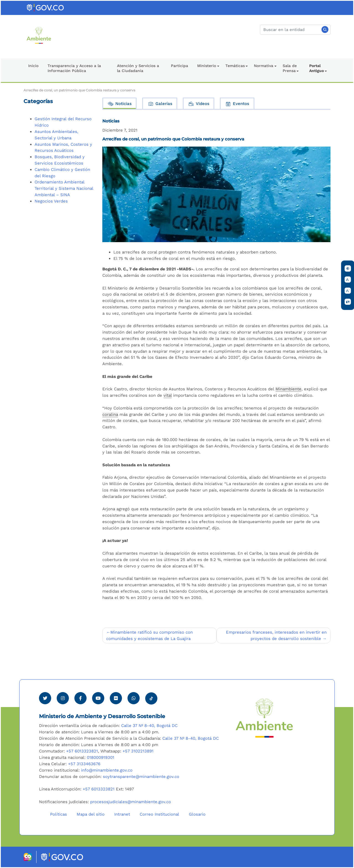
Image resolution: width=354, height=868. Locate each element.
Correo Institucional (159, 814)
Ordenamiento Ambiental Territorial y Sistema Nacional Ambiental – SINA (64, 188)
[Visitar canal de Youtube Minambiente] (98, 698)
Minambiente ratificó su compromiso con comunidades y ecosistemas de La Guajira (149, 635)
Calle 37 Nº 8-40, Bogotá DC (149, 726)
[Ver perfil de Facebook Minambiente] (80, 698)
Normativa (264, 66)
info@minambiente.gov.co (107, 770)
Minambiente (288, 389)
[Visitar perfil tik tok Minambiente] (151, 697)
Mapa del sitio (91, 814)
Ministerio (207, 66)
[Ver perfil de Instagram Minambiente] (63, 698)
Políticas (58, 814)
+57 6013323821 (82, 751)
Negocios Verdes (51, 201)
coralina (110, 414)
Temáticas (235, 66)
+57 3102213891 (138, 751)
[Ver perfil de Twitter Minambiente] (45, 698)
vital (168, 395)
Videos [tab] (199, 104)
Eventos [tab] (237, 104)
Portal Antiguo (317, 68)
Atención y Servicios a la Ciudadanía (138, 68)
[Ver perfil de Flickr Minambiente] (116, 698)
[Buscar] (295, 30)
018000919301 (101, 757)
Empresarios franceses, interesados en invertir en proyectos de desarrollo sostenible (276, 635)
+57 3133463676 (84, 764)
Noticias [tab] (119, 104)
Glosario (197, 814)
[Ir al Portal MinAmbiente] (39, 35)
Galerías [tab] (160, 104)
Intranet (122, 814)
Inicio (33, 66)
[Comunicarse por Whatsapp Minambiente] (134, 698)
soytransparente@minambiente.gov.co (141, 777)
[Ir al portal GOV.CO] (46, 7)
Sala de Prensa (290, 68)
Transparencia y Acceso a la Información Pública (74, 68)
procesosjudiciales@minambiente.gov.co (131, 802)
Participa (179, 66)
